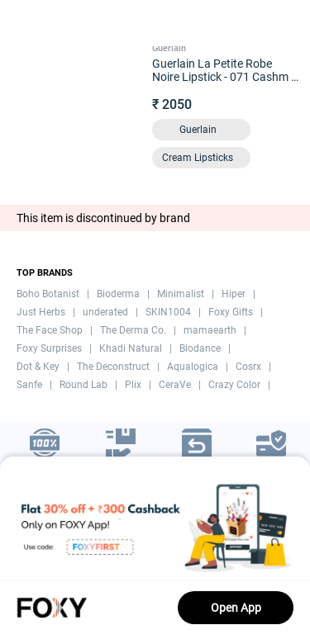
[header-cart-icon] (254, 23)
